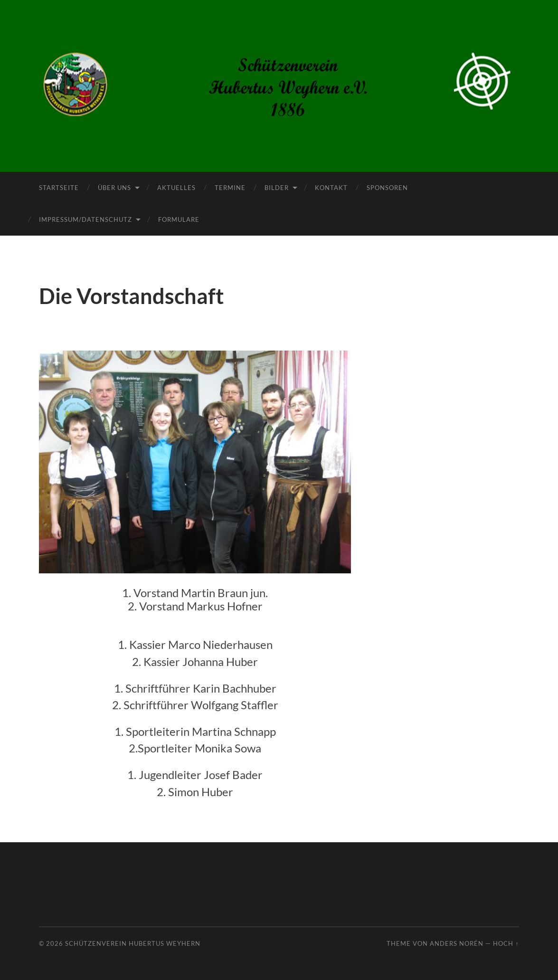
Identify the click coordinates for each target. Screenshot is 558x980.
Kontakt (331, 188)
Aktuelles (176, 188)
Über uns (114, 188)
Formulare (179, 219)
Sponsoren (387, 188)
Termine (230, 188)
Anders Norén (457, 943)
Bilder (277, 188)
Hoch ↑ (506, 943)
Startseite (59, 188)
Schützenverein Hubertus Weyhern (133, 943)
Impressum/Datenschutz (85, 219)
